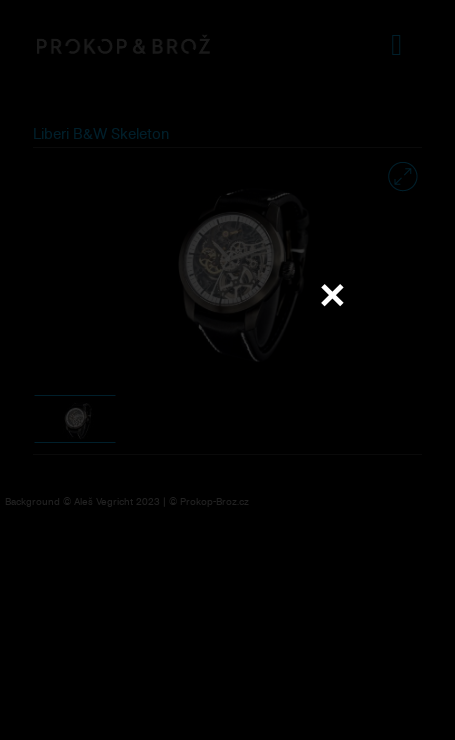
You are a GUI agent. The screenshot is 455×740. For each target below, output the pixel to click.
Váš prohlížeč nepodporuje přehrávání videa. (228, 369)
